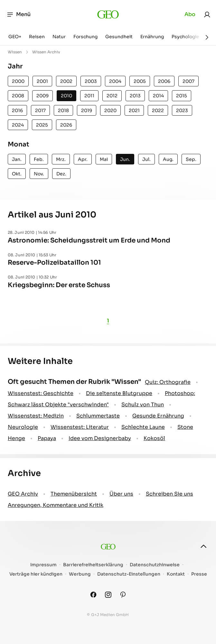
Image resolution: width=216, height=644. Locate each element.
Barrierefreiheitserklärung (93, 565)
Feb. (39, 159)
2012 (112, 96)
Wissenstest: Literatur (80, 427)
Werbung (80, 574)
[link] (207, 14)
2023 (182, 110)
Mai (104, 159)
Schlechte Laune (143, 427)
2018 (63, 110)
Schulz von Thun (143, 405)
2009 (42, 96)
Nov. (39, 174)
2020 (110, 110)
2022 (158, 110)
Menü (19, 14)
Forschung (85, 37)
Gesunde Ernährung (158, 416)
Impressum (43, 565)
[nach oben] (203, 546)
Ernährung (152, 37)
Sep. (191, 159)
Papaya (47, 438)
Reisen (37, 37)
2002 (66, 81)
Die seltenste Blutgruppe (119, 393)
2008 (18, 96)
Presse (199, 574)
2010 (66, 96)
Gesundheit (119, 37)
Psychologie (185, 37)
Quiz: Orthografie (168, 382)
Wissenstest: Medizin (36, 416)
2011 (89, 96)
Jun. (125, 159)
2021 (134, 110)
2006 (164, 81)
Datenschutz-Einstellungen (129, 574)
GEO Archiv (23, 494)
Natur (59, 37)
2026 (66, 125)
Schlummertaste (98, 416)
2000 (18, 81)
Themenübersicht (74, 494)
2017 (40, 110)
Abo (190, 14)
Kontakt (176, 574)
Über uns (121, 494)
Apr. (83, 159)
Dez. (61, 174)
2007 (188, 81)
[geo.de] (108, 14)
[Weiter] (207, 37)
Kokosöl (154, 438)
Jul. (146, 159)
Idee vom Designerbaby (100, 438)
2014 (158, 96)
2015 (182, 96)
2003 (91, 81)
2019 (87, 110)
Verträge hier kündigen (36, 574)
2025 (42, 125)
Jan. (17, 159)
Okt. (17, 174)
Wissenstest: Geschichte (41, 393)
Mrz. (61, 159)
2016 (17, 110)
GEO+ (15, 37)
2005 (140, 81)
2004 (115, 81)
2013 (135, 96)
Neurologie (23, 427)
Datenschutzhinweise (155, 565)
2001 (42, 81)
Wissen (15, 52)
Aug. (168, 159)
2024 (18, 125)
